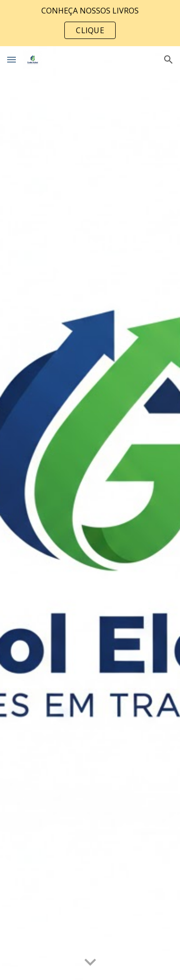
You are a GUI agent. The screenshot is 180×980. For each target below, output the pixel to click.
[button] (12, 59)
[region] (90, 23)
